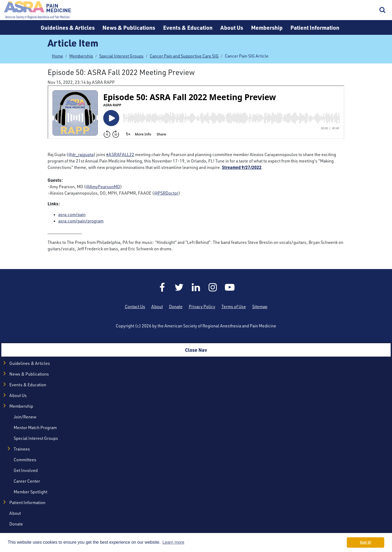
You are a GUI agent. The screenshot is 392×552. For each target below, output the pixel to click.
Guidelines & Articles (68, 27)
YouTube (230, 287)
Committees (25, 460)
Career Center (27, 481)
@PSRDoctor (166, 193)
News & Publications (129, 27)
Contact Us (135, 307)
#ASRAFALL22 (120, 154)
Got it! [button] (366, 542)
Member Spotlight (30, 492)
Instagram (213, 287)
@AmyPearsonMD (103, 187)
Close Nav (196, 350)
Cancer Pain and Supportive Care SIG (184, 56)
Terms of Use (234, 307)
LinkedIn (196, 287)
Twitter (179, 287)
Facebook (162, 287)
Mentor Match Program (35, 428)
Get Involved (26, 470)
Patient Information (315, 27)
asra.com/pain (72, 214)
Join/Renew (25, 417)
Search (383, 10)
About (157, 307)
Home (37, 10)
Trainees (22, 449)
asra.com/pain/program (81, 221)
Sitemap (260, 307)
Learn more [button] (173, 542)
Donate (176, 307)
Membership (267, 27)
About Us (232, 27)
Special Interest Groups (121, 56)
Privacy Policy (202, 307)
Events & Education (188, 27)
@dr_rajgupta (81, 154)
